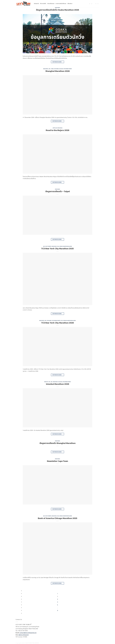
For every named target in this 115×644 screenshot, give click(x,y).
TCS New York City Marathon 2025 (57, 249)
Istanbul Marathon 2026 (58, 384)
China (52, 69)
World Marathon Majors (66, 246)
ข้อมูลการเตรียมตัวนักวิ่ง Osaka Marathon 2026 (57, 10)
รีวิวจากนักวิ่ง (43, 4)
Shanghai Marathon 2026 (58, 71)
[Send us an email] (96, 4)
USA (58, 246)
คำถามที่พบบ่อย (51, 4)
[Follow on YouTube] (98, 4)
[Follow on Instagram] (92, 4)
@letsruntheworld (24, 635)
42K (50, 69)
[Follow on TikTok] (94, 4)
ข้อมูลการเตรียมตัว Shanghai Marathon (58, 443)
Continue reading (58, 62)
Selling (61, 69)
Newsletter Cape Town (57, 461)
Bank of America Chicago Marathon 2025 (58, 518)
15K (49, 382)
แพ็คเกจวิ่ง (36, 4)
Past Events (48, 246)
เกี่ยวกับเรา (70, 4)
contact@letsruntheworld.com (28, 633)
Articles (55, 128)
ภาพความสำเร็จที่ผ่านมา (61, 4)
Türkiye (46, 382)
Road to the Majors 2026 (57, 130)
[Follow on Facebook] (90, 4)
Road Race (57, 8)
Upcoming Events (68, 69)
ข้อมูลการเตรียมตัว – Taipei (58, 191)
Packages (57, 69)
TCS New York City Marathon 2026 (58, 323)
